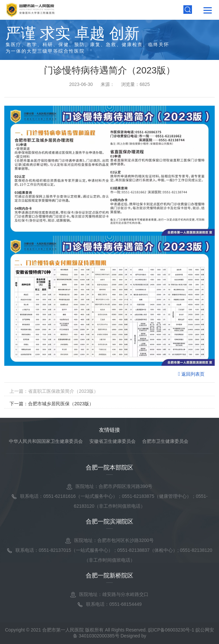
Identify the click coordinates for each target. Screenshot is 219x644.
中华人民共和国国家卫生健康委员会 (46, 441)
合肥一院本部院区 (109, 468)
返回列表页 (191, 374)
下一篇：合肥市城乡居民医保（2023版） (52, 404)
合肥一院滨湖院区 (109, 522)
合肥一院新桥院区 (109, 576)
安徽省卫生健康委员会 (112, 441)
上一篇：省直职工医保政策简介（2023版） (54, 391)
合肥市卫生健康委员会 (165, 441)
